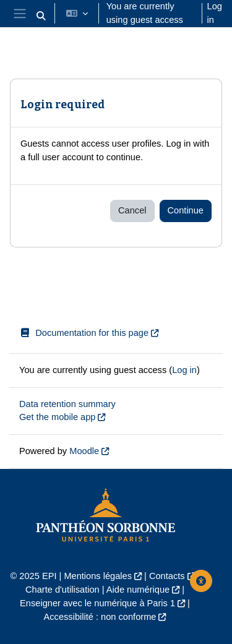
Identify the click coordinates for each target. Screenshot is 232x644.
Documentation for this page (84, 333)
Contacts (167, 576)
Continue (186, 210)
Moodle (84, 451)
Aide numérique (138, 590)
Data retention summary (67, 404)
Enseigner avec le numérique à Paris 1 (97, 603)
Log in (215, 13)
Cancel (132, 210)
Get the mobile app (57, 417)
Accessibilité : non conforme (100, 617)
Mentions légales (98, 576)
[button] (41, 16)
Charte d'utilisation (62, 590)
